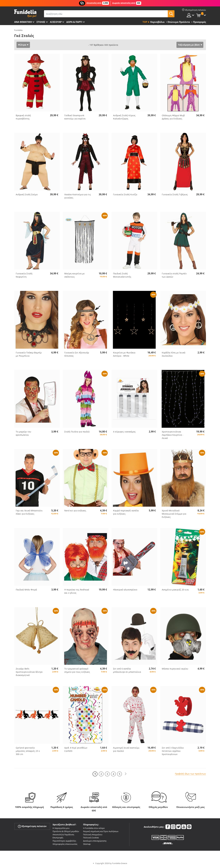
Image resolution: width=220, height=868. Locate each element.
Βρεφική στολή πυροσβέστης (23, 117)
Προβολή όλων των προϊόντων (190, 774)
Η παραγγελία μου (61, 828)
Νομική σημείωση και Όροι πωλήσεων (101, 831)
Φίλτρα (22, 45)
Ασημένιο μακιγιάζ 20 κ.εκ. (175, 590)
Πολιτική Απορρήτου (93, 835)
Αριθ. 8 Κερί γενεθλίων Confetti (76, 749)
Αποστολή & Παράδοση (63, 835)
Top (145, 22)
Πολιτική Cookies (91, 838)
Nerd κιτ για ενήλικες (75, 511)
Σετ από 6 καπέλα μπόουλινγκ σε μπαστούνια (127, 670)
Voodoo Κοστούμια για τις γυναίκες (78, 196)
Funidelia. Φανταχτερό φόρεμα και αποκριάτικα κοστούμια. (25, 14)
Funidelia (18, 30)
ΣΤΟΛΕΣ (41, 22)
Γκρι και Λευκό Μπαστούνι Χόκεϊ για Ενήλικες (29, 512)
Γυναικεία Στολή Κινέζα (125, 194)
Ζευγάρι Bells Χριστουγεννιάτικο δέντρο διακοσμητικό (29, 672)
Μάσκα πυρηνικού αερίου (175, 669)
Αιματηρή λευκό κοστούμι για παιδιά (126, 749)
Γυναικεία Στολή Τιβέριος (175, 194)
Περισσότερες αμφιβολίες (64, 841)
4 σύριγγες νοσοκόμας (124, 432)
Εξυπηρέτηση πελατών (32, 826)
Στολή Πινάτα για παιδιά (77, 432)
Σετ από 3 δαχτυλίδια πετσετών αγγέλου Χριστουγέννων (173, 751)
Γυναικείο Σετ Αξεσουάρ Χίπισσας (77, 354)
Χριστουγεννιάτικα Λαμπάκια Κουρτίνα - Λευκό (173, 435)
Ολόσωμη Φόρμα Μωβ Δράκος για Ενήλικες (173, 117)
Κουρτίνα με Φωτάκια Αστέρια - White (124, 354)
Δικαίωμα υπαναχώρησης (95, 841)
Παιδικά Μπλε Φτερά (26, 590)
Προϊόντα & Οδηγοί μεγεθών (66, 831)
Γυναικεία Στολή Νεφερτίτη (24, 275)
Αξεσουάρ (56, 22)
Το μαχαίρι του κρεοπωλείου (23, 433)
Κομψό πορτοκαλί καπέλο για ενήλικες (126, 512)
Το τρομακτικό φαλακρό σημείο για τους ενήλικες (77, 670)
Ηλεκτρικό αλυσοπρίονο (125, 590)
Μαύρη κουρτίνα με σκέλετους (74, 275)
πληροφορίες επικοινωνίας (65, 844)
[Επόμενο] (126, 774)
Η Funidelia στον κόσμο (94, 828)
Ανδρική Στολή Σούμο (27, 194)
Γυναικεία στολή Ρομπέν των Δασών (174, 275)
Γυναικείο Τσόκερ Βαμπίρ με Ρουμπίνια (29, 354)
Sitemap (87, 844)
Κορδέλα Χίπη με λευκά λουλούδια (174, 354)
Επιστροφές (58, 838)
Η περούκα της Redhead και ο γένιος (77, 591)
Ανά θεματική (23, 22)
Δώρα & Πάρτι (74, 22)
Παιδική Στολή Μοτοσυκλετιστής (122, 275)
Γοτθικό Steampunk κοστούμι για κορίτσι (75, 117)
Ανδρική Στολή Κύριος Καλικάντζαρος (124, 117)
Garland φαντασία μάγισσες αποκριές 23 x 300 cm (28, 751)
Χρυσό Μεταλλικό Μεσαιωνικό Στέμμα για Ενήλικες (174, 514)
